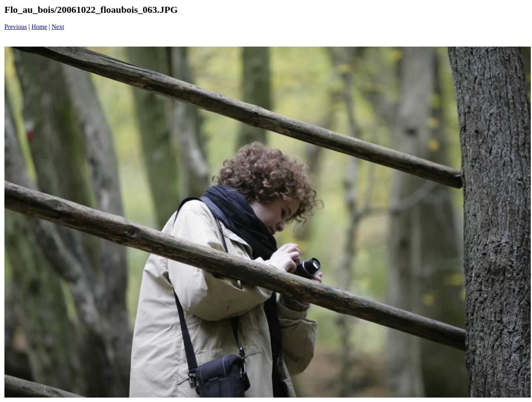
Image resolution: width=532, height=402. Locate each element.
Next (58, 27)
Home (39, 27)
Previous (16, 27)
